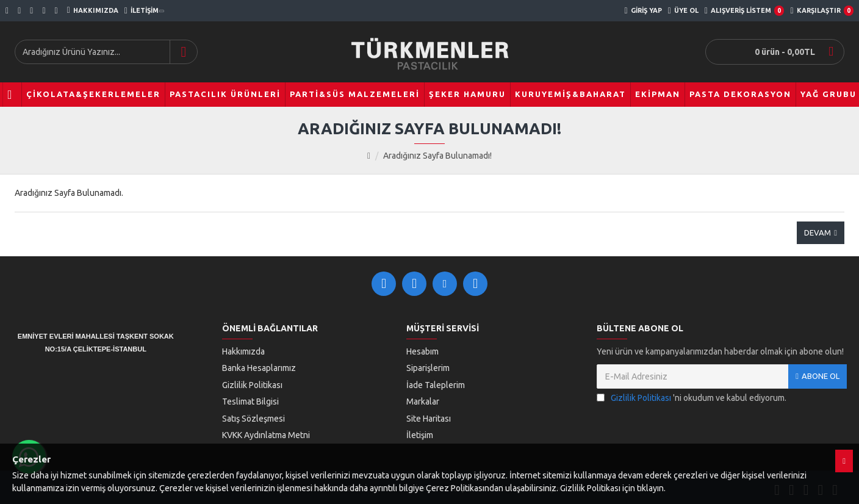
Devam (818, 232)
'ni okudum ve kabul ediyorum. (692, 398)
